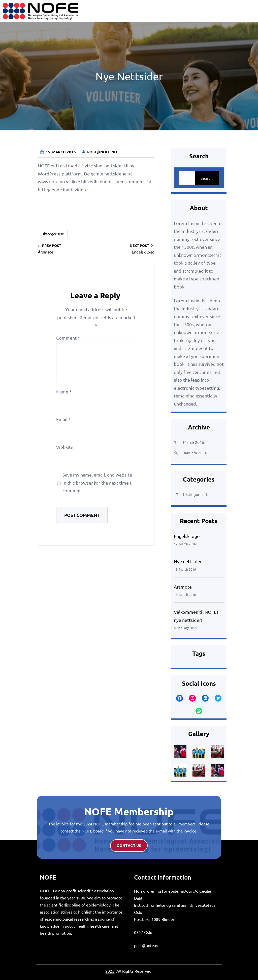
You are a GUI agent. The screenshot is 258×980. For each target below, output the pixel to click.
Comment (68, 338)
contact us (129, 846)
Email (63, 419)
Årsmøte (183, 587)
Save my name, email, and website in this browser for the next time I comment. (97, 483)
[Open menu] (91, 11)
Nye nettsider (188, 561)
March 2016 (193, 442)
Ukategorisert (53, 234)
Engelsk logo (187, 536)
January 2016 (195, 453)
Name (64, 392)
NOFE (48, 877)
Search (207, 178)
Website (65, 447)
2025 (110, 971)
